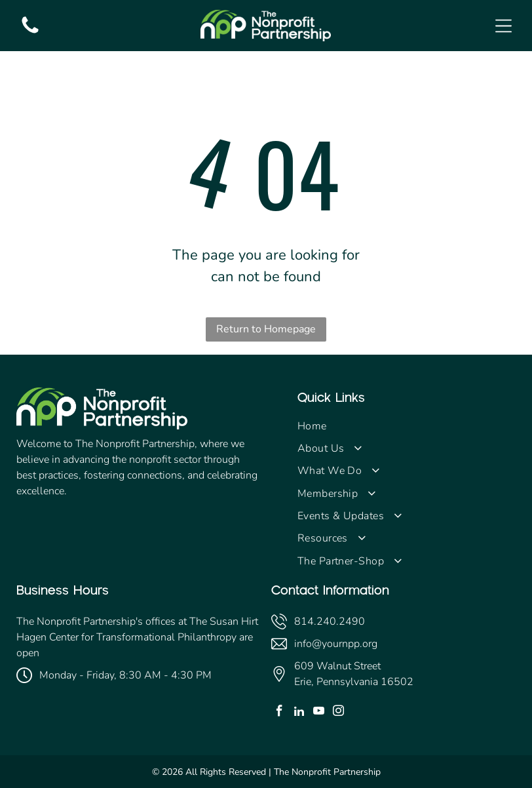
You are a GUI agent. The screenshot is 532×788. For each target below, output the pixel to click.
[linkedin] (299, 713)
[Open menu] (503, 26)
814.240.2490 (330, 621)
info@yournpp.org (336, 644)
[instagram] (338, 713)
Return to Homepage (266, 329)
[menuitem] (407, 425)
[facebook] (279, 713)
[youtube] (319, 713)
